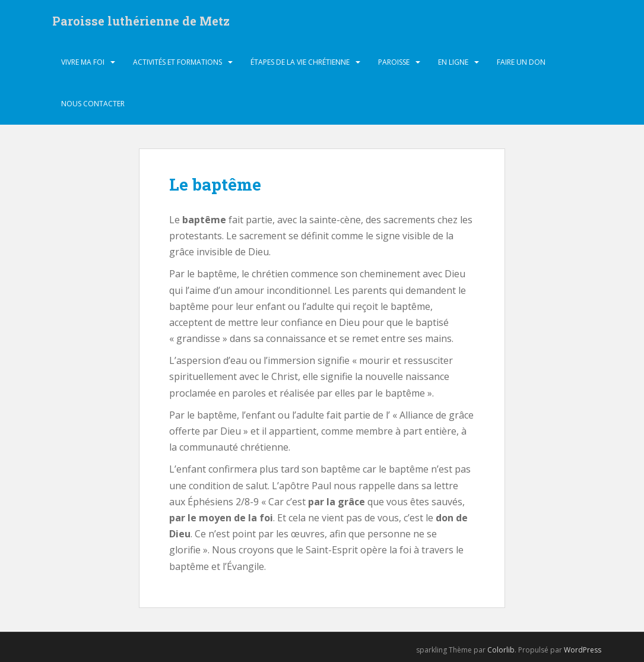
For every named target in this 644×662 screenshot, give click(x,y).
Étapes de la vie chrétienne (300, 62)
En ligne (453, 62)
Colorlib (501, 650)
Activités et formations (177, 62)
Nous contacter (93, 104)
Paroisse (394, 62)
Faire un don (521, 62)
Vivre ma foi (83, 62)
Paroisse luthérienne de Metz (141, 21)
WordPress (583, 650)
